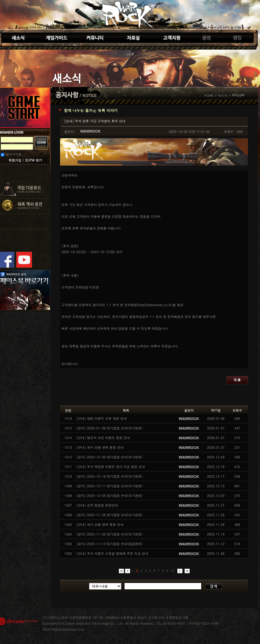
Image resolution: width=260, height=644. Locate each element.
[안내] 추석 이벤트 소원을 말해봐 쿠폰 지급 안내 (112, 553)
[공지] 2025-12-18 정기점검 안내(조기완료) (109, 476)
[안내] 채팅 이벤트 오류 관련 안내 (101, 418)
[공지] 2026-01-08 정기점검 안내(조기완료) (109, 428)
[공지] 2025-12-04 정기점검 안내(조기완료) (109, 495)
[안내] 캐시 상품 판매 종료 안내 (100, 447)
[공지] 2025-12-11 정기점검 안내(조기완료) (109, 486)
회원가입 (15, 160)
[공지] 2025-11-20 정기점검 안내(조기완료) (109, 534)
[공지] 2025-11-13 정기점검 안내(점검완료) (109, 544)
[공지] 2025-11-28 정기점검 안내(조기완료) (109, 515)
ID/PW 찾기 (34, 160)
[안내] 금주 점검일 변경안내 (97, 505)
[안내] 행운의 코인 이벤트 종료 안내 (103, 438)
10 (172, 570)
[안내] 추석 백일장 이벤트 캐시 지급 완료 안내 (111, 467)
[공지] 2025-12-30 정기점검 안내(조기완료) (109, 457)
